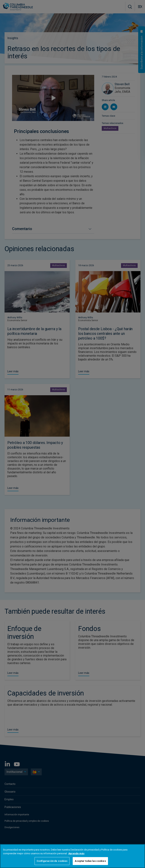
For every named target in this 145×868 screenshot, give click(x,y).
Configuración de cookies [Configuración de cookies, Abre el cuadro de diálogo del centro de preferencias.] (52, 861)
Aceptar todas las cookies (90, 861)
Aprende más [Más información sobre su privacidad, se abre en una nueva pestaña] (76, 853)
